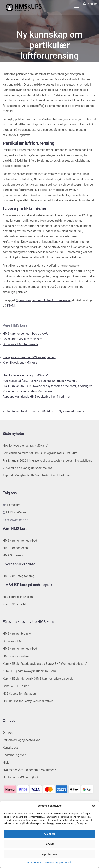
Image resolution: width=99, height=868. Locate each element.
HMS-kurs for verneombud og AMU (26, 334)
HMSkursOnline (16, 512)
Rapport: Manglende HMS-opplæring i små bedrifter (36, 397)
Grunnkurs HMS (13, 641)
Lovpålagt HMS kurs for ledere (22, 339)
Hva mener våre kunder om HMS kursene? (30, 770)
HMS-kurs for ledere (16, 656)
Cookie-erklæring (34, 863)
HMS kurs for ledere (16, 548)
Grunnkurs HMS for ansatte (21, 344)
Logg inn (92, 4)
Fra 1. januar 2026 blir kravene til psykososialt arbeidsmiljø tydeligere (48, 386)
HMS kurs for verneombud (20, 541)
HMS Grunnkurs (13, 555)
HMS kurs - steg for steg (19, 576)
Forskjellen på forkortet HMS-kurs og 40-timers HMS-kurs (40, 381)
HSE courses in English (18, 597)
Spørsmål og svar (14, 755)
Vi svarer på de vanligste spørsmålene (27, 391)
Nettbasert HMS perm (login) (22, 777)
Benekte (49, 844)
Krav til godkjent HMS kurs (20, 363)
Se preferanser (49, 854)
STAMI (11, 306)
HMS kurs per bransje (17, 634)
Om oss (8, 733)
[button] (93, 806)
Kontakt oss (11, 748)
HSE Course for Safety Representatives (28, 701)
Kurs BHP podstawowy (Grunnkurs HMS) (29, 671)
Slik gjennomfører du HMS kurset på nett (29, 357)
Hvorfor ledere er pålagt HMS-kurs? (26, 375)
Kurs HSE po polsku (16, 604)
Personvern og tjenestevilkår (58, 863)
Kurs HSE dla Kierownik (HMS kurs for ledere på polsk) (38, 679)
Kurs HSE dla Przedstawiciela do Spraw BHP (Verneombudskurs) (45, 664)
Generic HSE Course (16, 686)
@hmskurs (13, 505)
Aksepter (49, 834)
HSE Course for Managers (20, 694)
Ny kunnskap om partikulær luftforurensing (44, 300)
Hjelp (6, 763)
